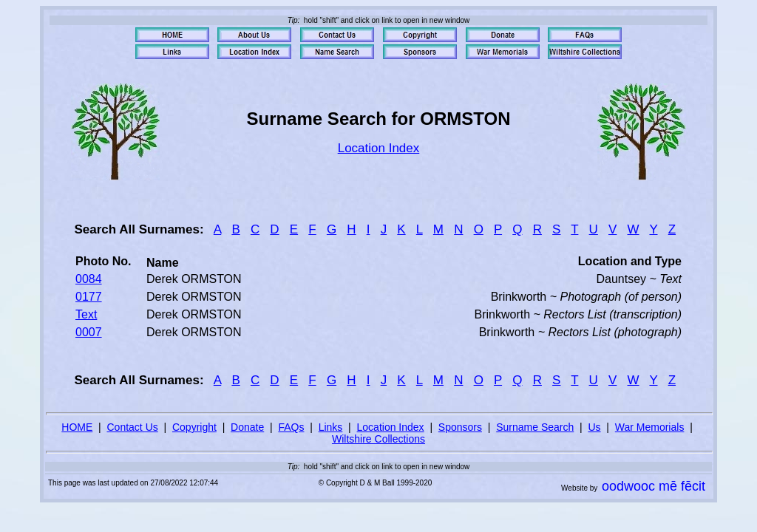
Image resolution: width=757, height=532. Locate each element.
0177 (89, 297)
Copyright (194, 427)
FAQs (291, 427)
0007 (89, 332)
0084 (89, 279)
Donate (247, 427)
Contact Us (133, 427)
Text (86, 314)
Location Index (379, 148)
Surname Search (535, 427)
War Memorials (650, 427)
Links (331, 427)
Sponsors (460, 427)
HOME (77, 427)
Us (594, 427)
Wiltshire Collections (378, 439)
